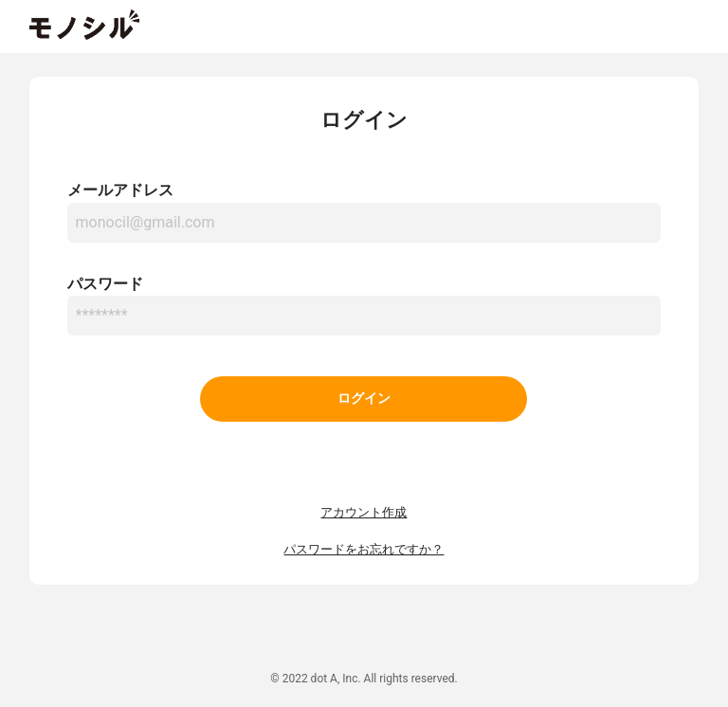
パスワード (105, 284)
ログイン (364, 399)
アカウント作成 (364, 512)
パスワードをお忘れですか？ (364, 549)
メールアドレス (120, 190)
